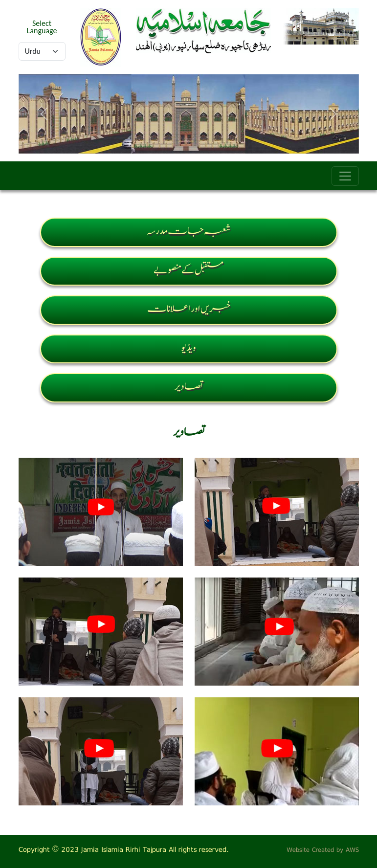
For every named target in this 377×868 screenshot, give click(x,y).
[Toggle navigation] (345, 176)
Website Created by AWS (323, 850)
